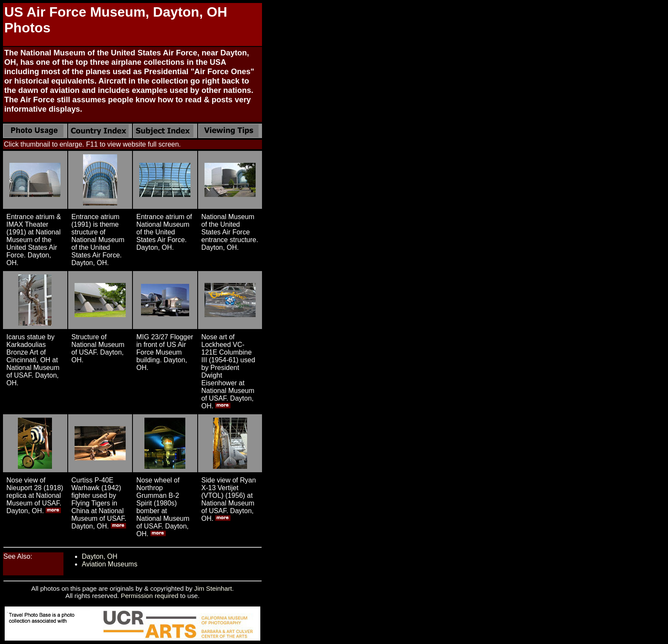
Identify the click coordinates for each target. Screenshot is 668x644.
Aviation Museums (109, 564)
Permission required (150, 596)
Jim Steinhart (213, 588)
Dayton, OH (100, 556)
